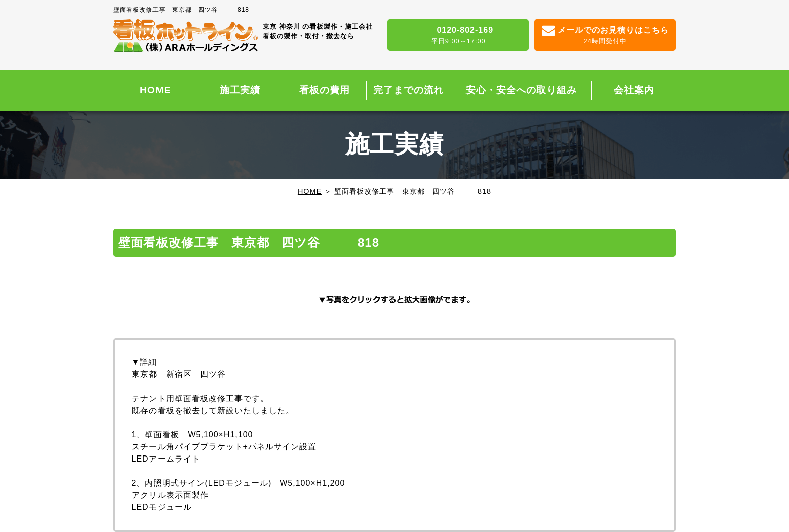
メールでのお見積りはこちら (605, 36)
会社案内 (634, 90)
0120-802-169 (458, 36)
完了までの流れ (409, 90)
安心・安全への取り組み (521, 90)
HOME (155, 90)
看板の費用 (325, 90)
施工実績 (240, 90)
